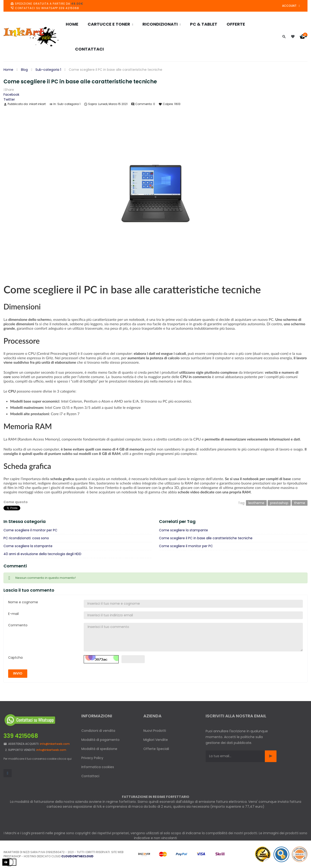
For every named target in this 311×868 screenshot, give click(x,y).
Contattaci (90, 776)
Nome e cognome (23, 602)
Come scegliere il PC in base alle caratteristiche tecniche (206, 538)
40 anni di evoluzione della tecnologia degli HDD (42, 554)
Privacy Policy (92, 758)
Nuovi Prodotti (155, 731)
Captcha (15, 658)
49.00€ (77, 4)
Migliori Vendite (156, 740)
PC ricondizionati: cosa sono (26, 538)
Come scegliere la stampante (28, 546)
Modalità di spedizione (99, 749)
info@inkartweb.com (55, 744)
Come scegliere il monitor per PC (30, 530)
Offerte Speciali (156, 749)
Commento (18, 625)
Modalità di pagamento (100, 740)
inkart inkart (37, 104)
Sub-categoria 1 (69, 104)
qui (69, 759)
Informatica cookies (98, 767)
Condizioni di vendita (98, 731)
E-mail (13, 614)
